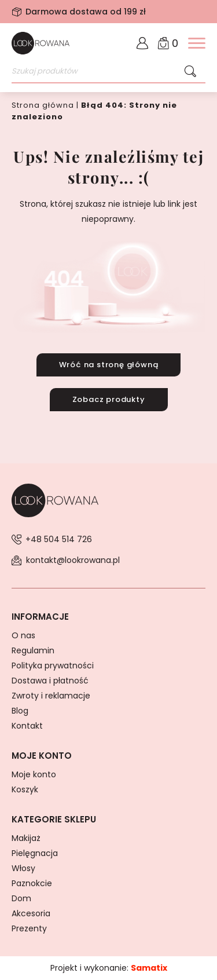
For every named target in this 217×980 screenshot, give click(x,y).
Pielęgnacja (35, 853)
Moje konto (34, 774)
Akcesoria (31, 913)
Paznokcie (32, 883)
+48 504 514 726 (59, 539)
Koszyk (25, 789)
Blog (20, 711)
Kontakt (27, 726)
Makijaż (26, 838)
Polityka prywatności (53, 665)
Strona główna (43, 105)
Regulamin (33, 650)
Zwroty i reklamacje (51, 696)
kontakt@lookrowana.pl (73, 560)
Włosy (23, 868)
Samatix (149, 968)
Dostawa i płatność (50, 681)
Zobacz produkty (109, 399)
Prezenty (29, 928)
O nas (23, 635)
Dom (21, 898)
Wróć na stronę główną (109, 365)
